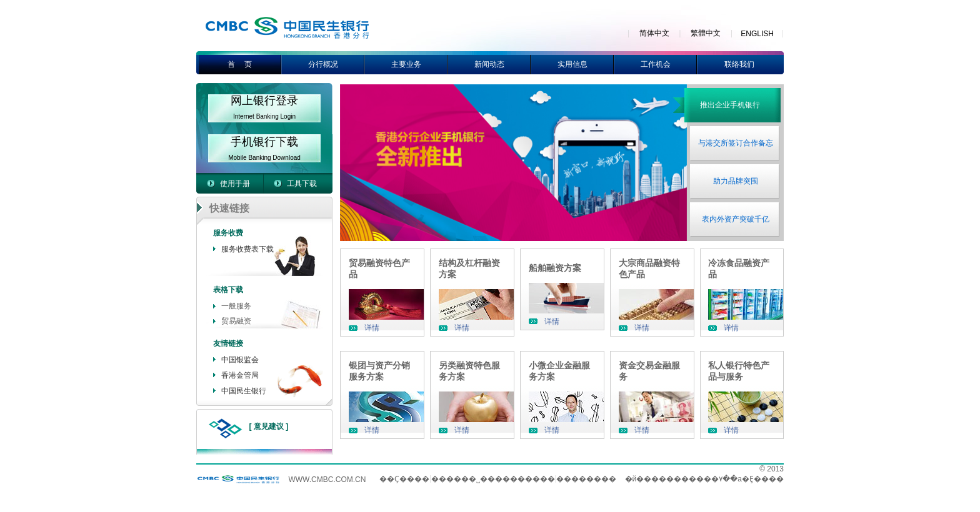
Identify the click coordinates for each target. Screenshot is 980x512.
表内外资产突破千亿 (736, 219)
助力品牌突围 (736, 181)
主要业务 (406, 64)
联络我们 (739, 64)
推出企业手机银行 (730, 105)
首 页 (240, 64)
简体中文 (654, 33)
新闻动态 (489, 64)
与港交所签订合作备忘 (736, 143)
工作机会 (656, 64)
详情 (372, 328)
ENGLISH (757, 34)
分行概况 (323, 64)
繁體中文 (706, 33)
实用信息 (572, 64)
